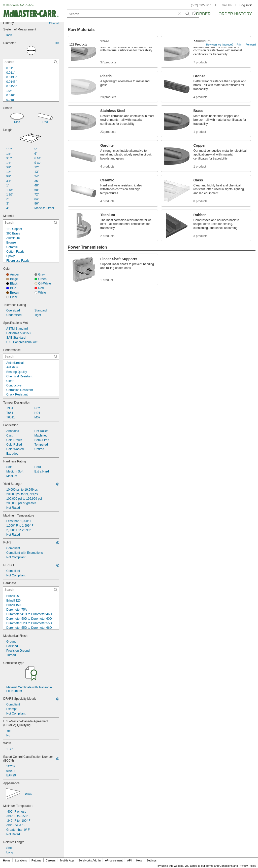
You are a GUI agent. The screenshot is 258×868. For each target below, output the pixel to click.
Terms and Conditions (219, 866)
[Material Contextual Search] (31, 223)
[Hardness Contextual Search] (31, 590)
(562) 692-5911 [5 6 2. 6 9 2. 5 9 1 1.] (201, 5)
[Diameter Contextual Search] (31, 62)
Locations (21, 860)
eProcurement (114, 860)
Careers (51, 860)
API (130, 860)
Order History (235, 14)
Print (239, 45)
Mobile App (67, 860)
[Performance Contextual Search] (31, 357)
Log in (246, 5)
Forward (251, 45)
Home (7, 860)
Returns (36, 860)
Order (203, 14)
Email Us (225, 5)
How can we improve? (220, 45)
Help (139, 860)
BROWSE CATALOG (20, 5)
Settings (151, 860)
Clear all (54, 23)
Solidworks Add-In (89, 860)
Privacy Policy (247, 866)
